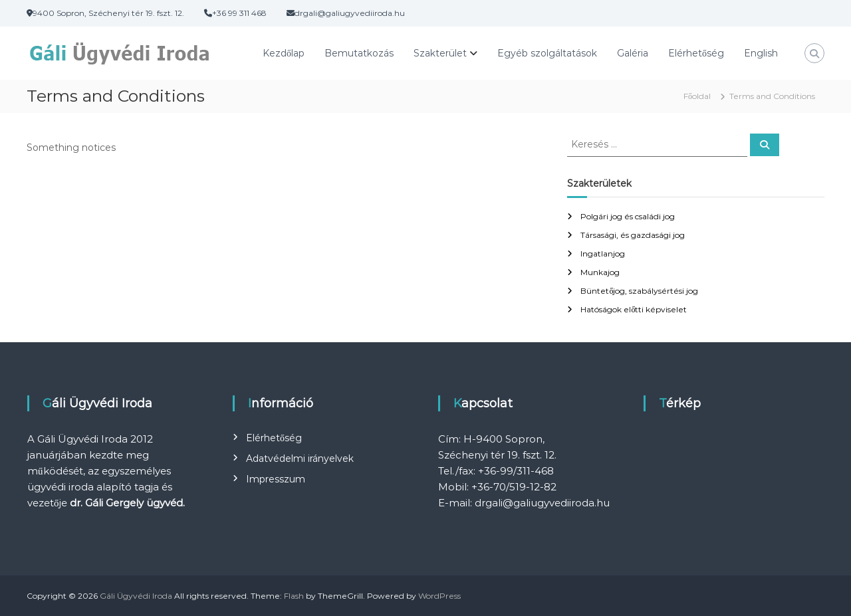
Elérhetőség (696, 53)
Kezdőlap (284, 53)
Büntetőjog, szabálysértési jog (639, 291)
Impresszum (276, 479)
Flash (294, 596)
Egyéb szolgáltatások (547, 53)
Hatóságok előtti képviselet (634, 309)
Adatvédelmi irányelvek (300, 459)
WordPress (439, 596)
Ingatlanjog (603, 254)
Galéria (633, 53)
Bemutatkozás (359, 53)
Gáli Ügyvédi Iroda (136, 596)
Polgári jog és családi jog (628, 216)
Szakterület (440, 53)
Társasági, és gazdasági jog (633, 235)
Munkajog (600, 272)
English (761, 53)
